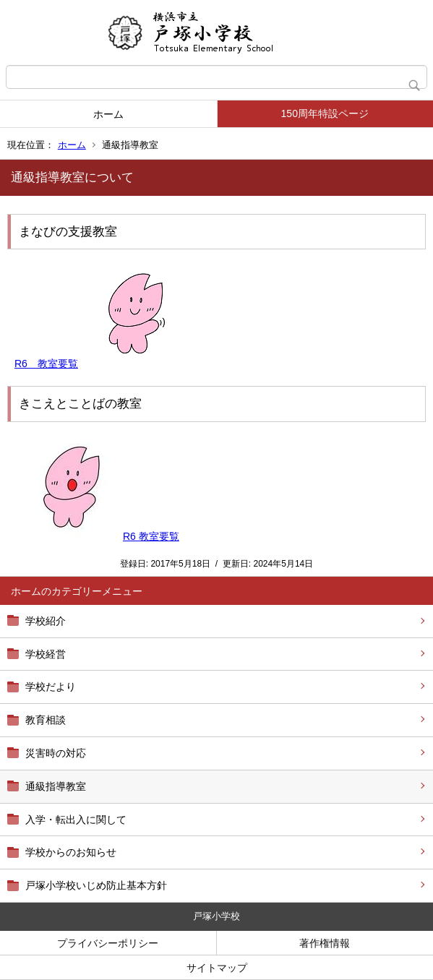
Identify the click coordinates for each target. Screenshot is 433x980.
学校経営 (46, 654)
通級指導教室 (56, 786)
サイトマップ (217, 968)
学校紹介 (46, 621)
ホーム (108, 114)
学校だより (51, 687)
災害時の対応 (56, 753)
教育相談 (46, 720)
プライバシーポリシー (108, 943)
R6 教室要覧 (46, 364)
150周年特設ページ (325, 113)
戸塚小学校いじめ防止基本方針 (96, 885)
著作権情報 (325, 943)
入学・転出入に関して (76, 820)
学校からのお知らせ (71, 852)
